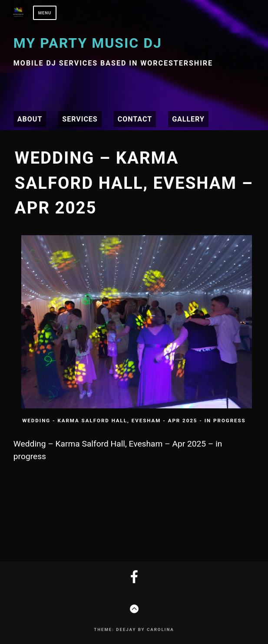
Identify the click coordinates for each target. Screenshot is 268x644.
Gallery (188, 119)
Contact (135, 119)
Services (80, 119)
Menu (45, 13)
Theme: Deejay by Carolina (134, 629)
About (30, 119)
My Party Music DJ (88, 43)
